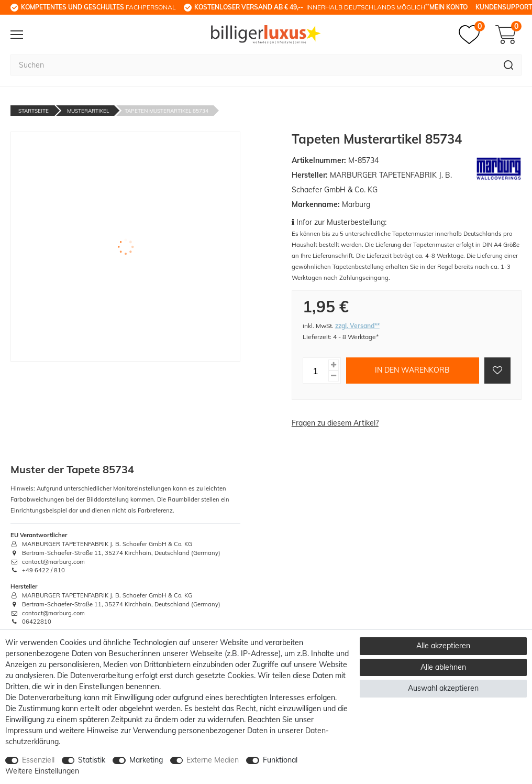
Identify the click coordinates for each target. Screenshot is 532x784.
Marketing (146, 760)
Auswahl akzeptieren (443, 688)
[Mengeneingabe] (316, 371)
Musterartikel (88, 111)
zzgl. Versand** (357, 326)
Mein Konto (448, 7)
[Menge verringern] (334, 376)
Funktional (280, 760)
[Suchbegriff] (253, 65)
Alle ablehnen (443, 667)
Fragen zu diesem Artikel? (335, 423)
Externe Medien (213, 760)
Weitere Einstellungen (42, 771)
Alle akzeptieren (443, 646)
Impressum (24, 731)
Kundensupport (504, 7)
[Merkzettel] (472, 35)
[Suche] (509, 65)
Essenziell (38, 760)
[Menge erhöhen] (334, 365)
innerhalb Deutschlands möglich (312, 7)
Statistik (92, 760)
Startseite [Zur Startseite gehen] (34, 111)
